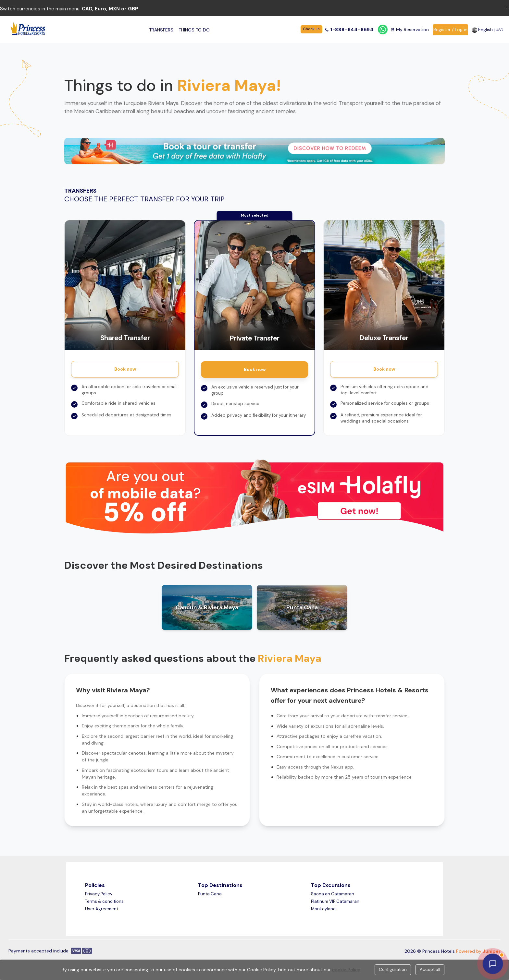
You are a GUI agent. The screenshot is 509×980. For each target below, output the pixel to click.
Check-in (311, 29)
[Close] (507, 7)
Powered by (478, 951)
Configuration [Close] (393, 969)
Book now (125, 369)
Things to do (194, 30)
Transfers (161, 30)
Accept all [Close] (430, 969)
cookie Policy (346, 970)
